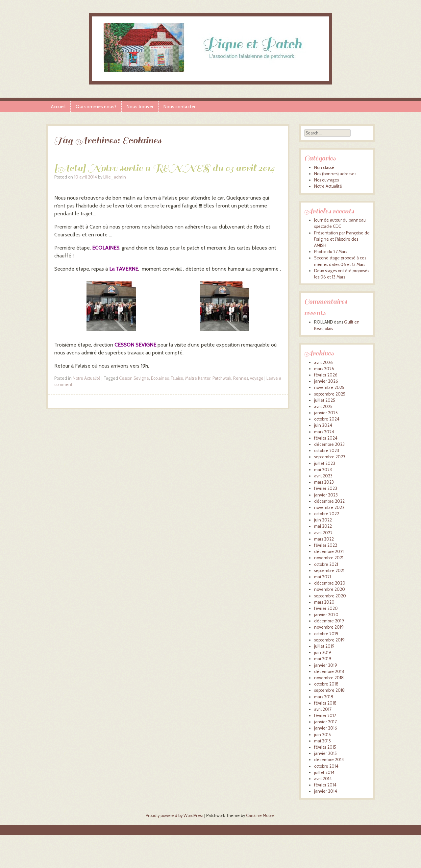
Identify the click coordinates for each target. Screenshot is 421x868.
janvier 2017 (325, 722)
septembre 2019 (329, 640)
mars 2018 (324, 697)
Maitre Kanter (198, 378)
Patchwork (222, 378)
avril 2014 (323, 779)
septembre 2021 (329, 571)
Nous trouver (140, 107)
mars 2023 (324, 482)
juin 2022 (323, 520)
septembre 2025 (330, 394)
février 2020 (326, 608)
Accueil (58, 107)
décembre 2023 (329, 444)
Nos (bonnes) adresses (335, 174)
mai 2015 (322, 741)
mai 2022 (323, 526)
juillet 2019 (324, 646)
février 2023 (326, 488)
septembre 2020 (330, 596)
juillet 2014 (324, 772)
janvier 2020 (326, 615)
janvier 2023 (326, 495)
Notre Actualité (87, 378)
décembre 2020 (330, 583)
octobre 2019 (326, 634)
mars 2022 (324, 539)
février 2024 (326, 438)
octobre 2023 (327, 451)
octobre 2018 (326, 684)
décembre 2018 (329, 672)
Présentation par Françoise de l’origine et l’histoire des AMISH (342, 239)
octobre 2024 (327, 419)
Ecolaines (160, 378)
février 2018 (325, 703)
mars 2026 (324, 369)
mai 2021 (322, 577)
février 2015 (325, 747)
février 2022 (326, 545)
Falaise (177, 378)
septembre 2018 (329, 690)
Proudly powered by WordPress (174, 816)
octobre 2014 (326, 766)
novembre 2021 (329, 558)
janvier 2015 (325, 753)
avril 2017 (323, 709)
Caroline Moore (260, 816)
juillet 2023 (325, 463)
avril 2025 (323, 407)
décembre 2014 (329, 760)
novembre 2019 (329, 627)
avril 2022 (323, 533)
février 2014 (325, 785)
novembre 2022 (329, 507)
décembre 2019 (329, 621)
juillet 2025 (325, 400)
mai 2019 (323, 659)
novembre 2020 (330, 589)
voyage (257, 378)
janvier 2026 (326, 381)
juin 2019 (323, 652)
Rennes (241, 378)
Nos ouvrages (326, 180)
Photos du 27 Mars (331, 252)
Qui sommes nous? (96, 107)
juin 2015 (322, 735)
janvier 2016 (326, 728)
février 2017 (325, 716)
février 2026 (326, 375)
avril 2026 (323, 362)
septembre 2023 (330, 457)
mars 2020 (324, 602)
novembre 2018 (329, 678)
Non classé (324, 168)
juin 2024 (323, 425)
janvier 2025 (326, 413)
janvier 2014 (326, 791)
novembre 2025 (329, 387)
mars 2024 (324, 432)
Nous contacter (179, 107)
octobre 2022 (327, 514)
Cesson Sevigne (134, 378)
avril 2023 (323, 476)
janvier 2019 (326, 665)
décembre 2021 (329, 552)
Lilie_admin (115, 177)
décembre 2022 (329, 501)
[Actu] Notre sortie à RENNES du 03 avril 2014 (164, 168)
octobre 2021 (326, 564)
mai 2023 (323, 470)
